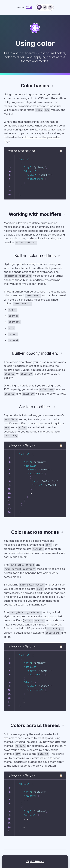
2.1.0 (29, 7)
